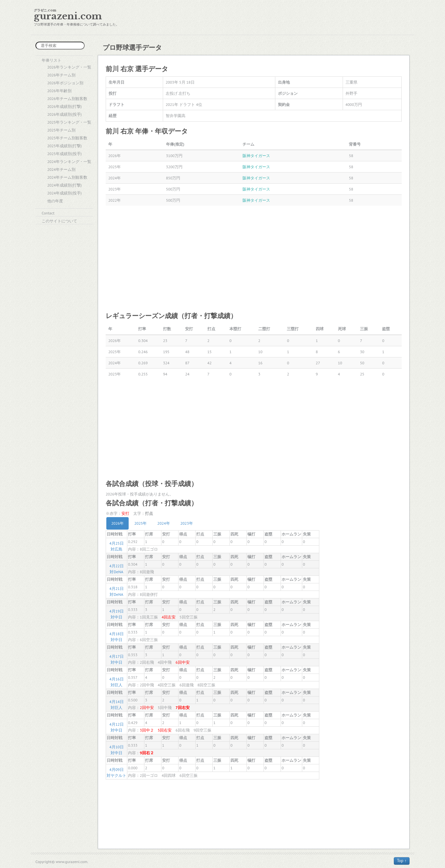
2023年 (187, 523)
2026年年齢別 (59, 91)
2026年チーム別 (61, 75)
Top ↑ (402, 861)
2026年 (117, 523)
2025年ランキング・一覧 (69, 122)
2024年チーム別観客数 (67, 177)
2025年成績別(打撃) (64, 146)
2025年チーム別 (61, 130)
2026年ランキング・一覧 (69, 67)
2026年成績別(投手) (64, 114)
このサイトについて (59, 221)
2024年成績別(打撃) (64, 185)
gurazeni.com (68, 16)
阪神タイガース (256, 156)
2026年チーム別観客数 (67, 99)
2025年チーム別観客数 (67, 138)
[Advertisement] (254, 258)
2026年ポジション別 (65, 83)
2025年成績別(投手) (64, 154)
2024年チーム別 (61, 169)
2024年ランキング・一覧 (69, 161)
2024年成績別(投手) (64, 193)
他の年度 (55, 201)
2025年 (140, 523)
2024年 (163, 523)
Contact (48, 213)
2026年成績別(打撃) (64, 106)
